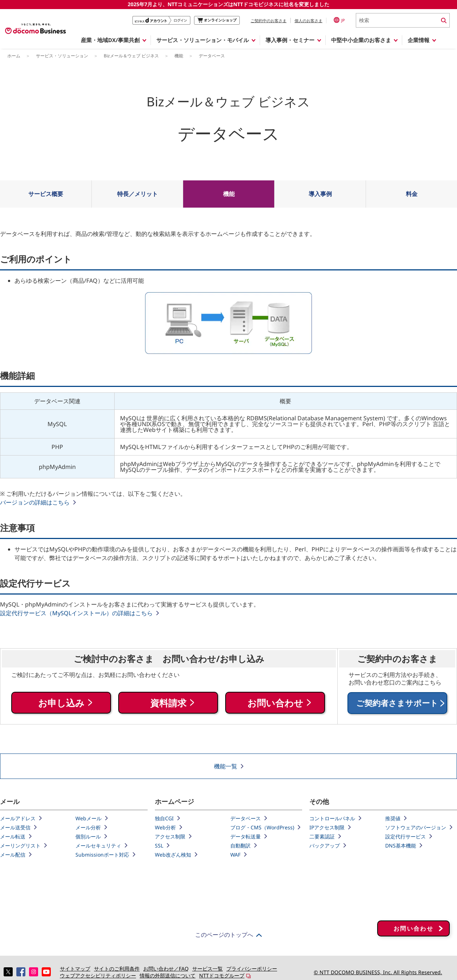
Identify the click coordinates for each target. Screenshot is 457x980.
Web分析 (165, 827)
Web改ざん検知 (173, 855)
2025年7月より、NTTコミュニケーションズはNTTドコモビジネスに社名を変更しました (228, 4)
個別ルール (88, 836)
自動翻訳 (240, 846)
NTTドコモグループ (222, 975)
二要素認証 (322, 836)
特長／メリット (137, 194)
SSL (159, 846)
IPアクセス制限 (327, 827)
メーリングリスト (20, 846)
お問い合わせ (275, 703)
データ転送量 (246, 836)
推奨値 (393, 818)
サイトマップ (75, 969)
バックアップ (325, 846)
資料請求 (168, 703)
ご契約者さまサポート (397, 703)
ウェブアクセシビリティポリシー (98, 975)
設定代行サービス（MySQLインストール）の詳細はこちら (76, 613)
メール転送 (13, 836)
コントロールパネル (332, 818)
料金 (412, 194)
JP (339, 20)
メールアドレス (18, 818)
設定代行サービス (405, 836)
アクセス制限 (170, 836)
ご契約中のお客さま (269, 21)
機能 (229, 194)
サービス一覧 (207, 969)
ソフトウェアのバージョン (416, 827)
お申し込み (61, 703)
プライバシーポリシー (252, 969)
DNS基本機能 (401, 846)
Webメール (88, 818)
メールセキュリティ (98, 846)
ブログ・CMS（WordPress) (262, 827)
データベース (246, 818)
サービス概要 (46, 194)
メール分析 (88, 827)
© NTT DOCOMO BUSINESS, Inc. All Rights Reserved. (378, 972)
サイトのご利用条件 (117, 969)
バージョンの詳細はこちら (35, 502)
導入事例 (320, 194)
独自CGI (164, 818)
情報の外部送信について (168, 975)
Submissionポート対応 (102, 855)
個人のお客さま (308, 21)
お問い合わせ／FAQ (166, 969)
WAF (235, 855)
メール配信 (13, 855)
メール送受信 (15, 827)
